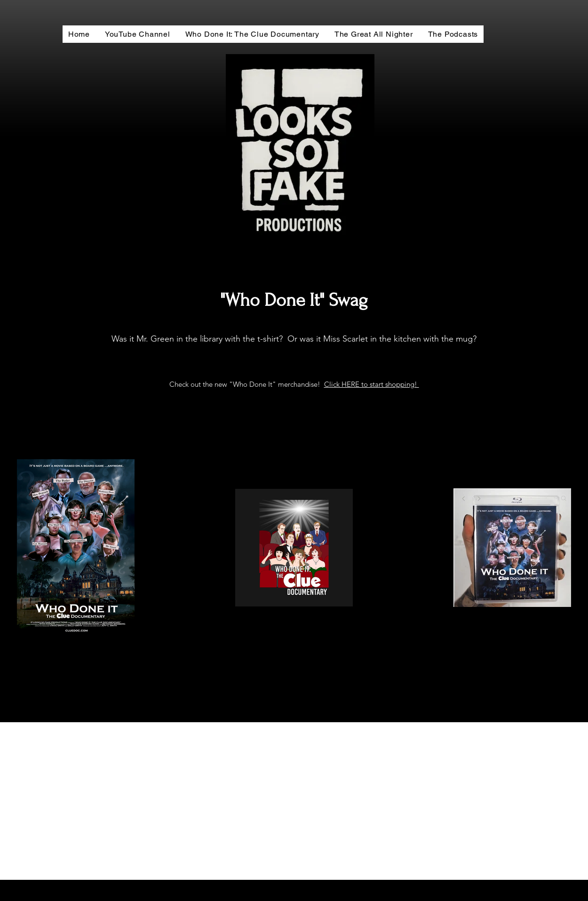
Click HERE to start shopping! (372, 384)
